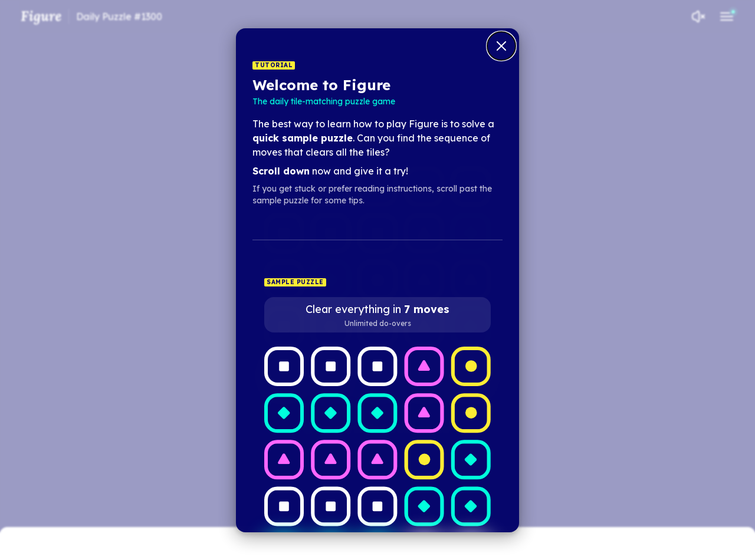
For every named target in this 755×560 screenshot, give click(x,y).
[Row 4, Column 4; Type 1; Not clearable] (424, 506)
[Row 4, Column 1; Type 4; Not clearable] (284, 506)
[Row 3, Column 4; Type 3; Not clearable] (424, 459)
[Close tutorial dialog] (501, 46)
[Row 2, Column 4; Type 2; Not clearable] (424, 413)
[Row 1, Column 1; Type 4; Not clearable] (284, 366)
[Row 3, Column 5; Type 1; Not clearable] (471, 459)
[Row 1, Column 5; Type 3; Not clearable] (471, 366)
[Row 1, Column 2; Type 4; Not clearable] (331, 366)
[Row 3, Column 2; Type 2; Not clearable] (331, 459)
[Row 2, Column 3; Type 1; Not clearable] (377, 413)
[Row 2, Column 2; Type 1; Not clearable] (331, 413)
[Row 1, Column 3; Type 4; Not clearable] (377, 366)
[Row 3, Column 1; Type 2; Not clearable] (284, 459)
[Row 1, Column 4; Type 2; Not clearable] (424, 366)
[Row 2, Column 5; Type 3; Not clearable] (471, 413)
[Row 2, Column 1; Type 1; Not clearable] (284, 413)
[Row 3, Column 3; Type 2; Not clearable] (377, 459)
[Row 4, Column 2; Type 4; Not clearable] (331, 506)
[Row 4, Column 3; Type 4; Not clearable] (377, 506)
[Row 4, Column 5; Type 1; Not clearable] (471, 506)
